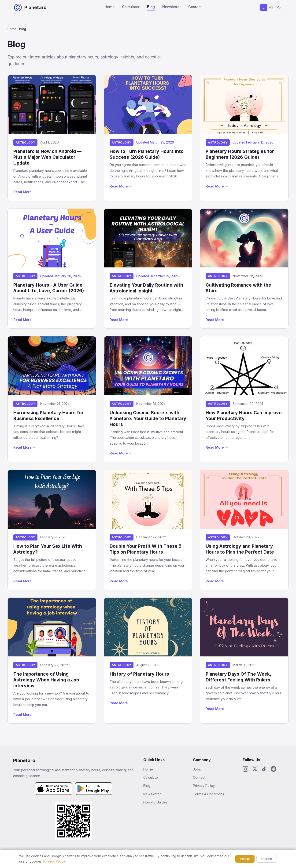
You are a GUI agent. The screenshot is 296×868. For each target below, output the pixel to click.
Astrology (26, 142)
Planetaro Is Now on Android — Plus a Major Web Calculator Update (47, 157)
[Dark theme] (279, 7)
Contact (195, 7)
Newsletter (172, 7)
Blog (151, 7)
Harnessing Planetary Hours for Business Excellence (48, 416)
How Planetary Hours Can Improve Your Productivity (244, 416)
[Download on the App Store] (54, 790)
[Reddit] (274, 770)
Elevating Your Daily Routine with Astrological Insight (146, 288)
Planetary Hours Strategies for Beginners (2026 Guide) (240, 154)
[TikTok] (264, 770)
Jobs (197, 769)
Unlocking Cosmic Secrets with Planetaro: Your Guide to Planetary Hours (148, 418)
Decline (267, 859)
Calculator (131, 7)
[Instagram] (245, 770)
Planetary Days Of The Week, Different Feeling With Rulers (238, 677)
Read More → (25, 192)
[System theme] (263, 7)
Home (109, 7)
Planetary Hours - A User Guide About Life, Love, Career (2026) (49, 288)
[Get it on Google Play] (94, 790)
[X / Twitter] (255, 770)
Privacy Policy (204, 786)
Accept (245, 859)
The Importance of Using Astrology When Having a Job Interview (46, 680)
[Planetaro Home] (30, 7)
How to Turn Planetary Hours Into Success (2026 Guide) (147, 154)
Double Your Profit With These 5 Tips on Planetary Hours (146, 549)
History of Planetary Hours (139, 674)
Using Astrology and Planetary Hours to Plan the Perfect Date (240, 549)
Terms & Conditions (209, 794)
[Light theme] (271, 7)
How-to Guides (155, 802)
